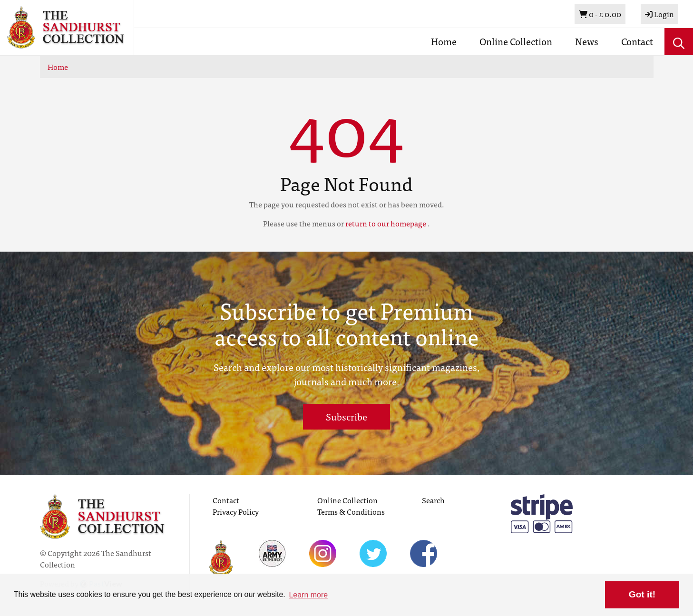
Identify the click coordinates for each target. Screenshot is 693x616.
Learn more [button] (308, 595)
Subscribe (346, 416)
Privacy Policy (236, 511)
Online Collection (516, 41)
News (587, 41)
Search (433, 500)
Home (444, 41)
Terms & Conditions (351, 511)
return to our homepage (386, 223)
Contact (637, 41)
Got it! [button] (642, 594)
